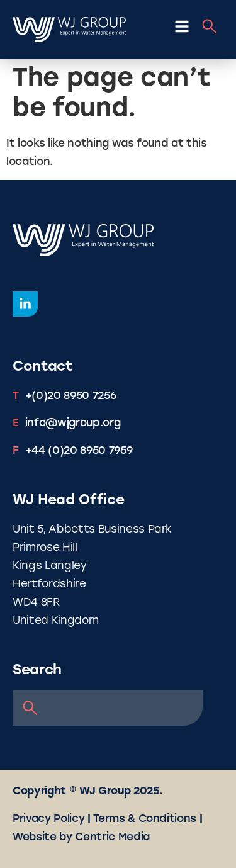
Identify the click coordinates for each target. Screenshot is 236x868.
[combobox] (108, 708)
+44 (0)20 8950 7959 (79, 451)
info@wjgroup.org (73, 423)
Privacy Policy (48, 819)
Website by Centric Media (81, 837)
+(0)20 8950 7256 (71, 396)
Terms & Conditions (145, 819)
